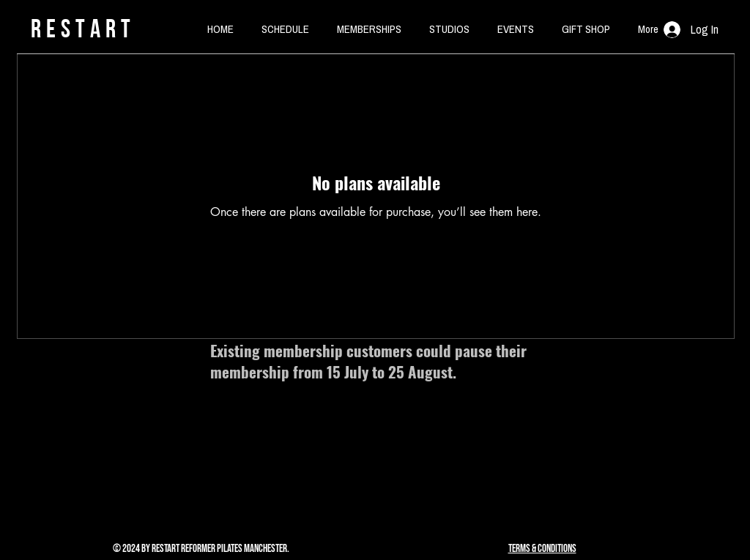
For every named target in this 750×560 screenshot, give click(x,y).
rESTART (83, 28)
